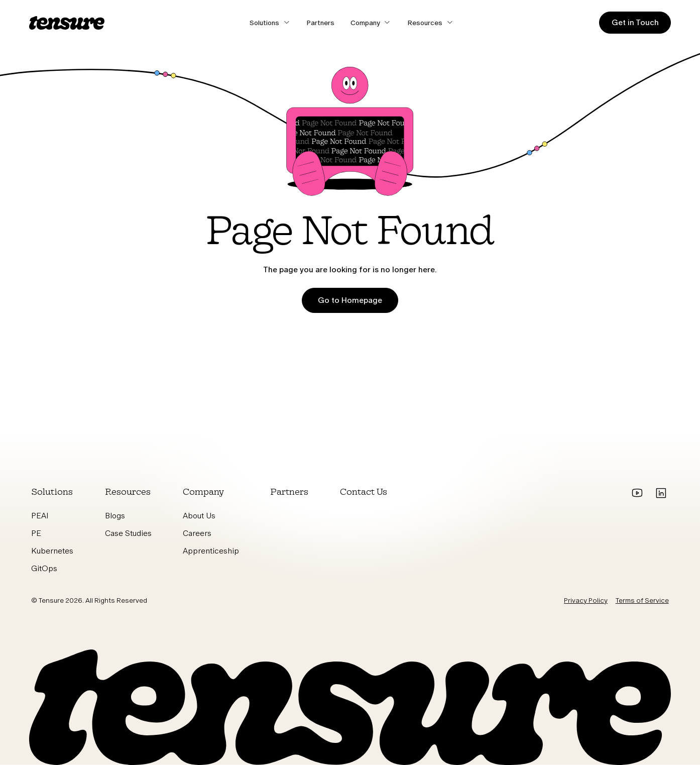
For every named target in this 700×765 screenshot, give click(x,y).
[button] (270, 23)
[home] (67, 23)
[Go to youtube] (637, 494)
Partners (320, 23)
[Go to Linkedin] (661, 494)
